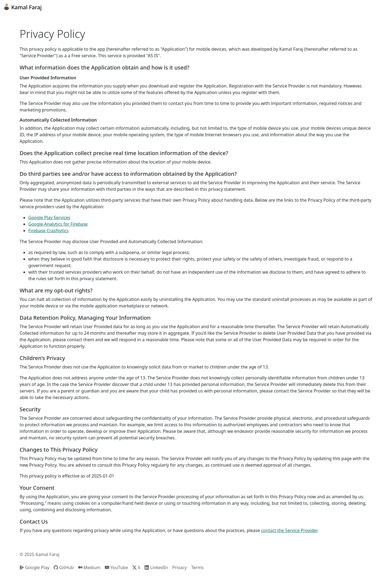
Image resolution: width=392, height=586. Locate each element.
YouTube (116, 567)
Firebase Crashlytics (48, 231)
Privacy (180, 567)
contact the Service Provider (289, 530)
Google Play (34, 567)
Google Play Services (49, 218)
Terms (197, 567)
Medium (89, 567)
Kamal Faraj (22, 7)
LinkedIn (156, 567)
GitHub (64, 567)
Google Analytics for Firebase (58, 224)
